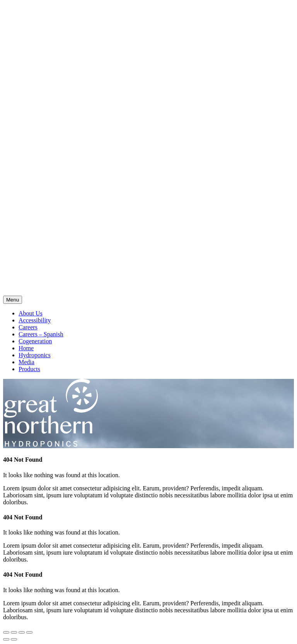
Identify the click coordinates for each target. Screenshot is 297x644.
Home (26, 348)
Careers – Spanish (41, 334)
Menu (13, 300)
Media (26, 362)
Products (29, 369)
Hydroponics (35, 355)
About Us (31, 313)
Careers (28, 327)
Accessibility (35, 320)
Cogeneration (35, 341)
